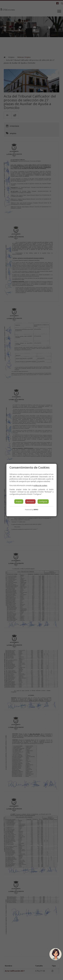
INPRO (36, 510)
